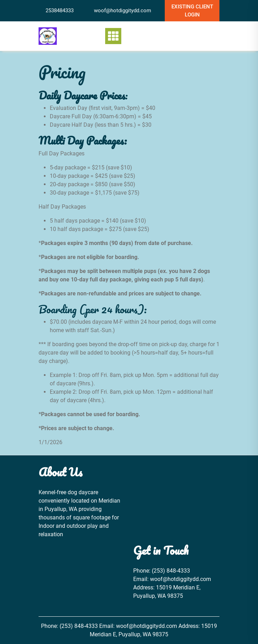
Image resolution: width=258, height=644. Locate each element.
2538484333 (60, 10)
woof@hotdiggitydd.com (123, 10)
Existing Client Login (192, 11)
